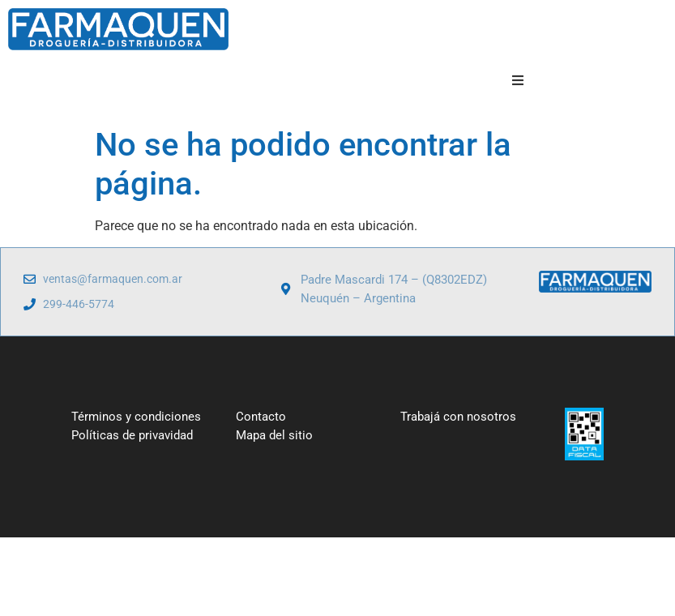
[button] (517, 81)
